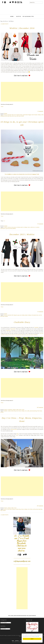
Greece (20, 411)
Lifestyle (6, 226)
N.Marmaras (8, 330)
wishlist (22, 116)
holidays (39, 115)
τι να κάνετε (37, 227)
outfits (28, 411)
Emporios (14, 509)
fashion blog (13, 411)
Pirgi (18, 434)
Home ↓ (12, 16)
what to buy (14, 116)
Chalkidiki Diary (22, 322)
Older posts (4, 24)
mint (26, 411)
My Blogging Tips (28, 16)
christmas (5, 115)
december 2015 (10, 315)
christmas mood (10, 227)
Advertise (17, 641)
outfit (34, 509)
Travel (23, 410)
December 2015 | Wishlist (22, 234)
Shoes (20, 410)
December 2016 (10, 115)
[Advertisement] (22, 92)
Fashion (6, 410)
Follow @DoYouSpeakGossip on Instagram (22, 616)
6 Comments (40, 312)
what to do (33, 227)
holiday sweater (25, 315)
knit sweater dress (35, 315)
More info (37, 636)
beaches (5, 509)
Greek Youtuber (34, 115)
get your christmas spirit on (19, 227)
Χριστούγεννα (3, 229)
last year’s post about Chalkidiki (31, 335)
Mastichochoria (14, 429)
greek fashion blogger (27, 115)
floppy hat (16, 315)
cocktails (9, 411)
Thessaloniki (13, 329)
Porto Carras (40, 411)
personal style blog (8, 116)
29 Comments (40, 506)
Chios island (9, 509)
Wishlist (6, 114)
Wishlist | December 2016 (22, 28)
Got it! (32, 639)
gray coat (20, 315)
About (13, 641)
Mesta (31, 509)
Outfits (19, 16)
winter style (19, 116)
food (17, 411)
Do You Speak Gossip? (18, 115)
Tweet (2, 107)
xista (17, 435)
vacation (2, 412)
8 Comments (40, 224)
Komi (29, 509)
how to (29, 227)
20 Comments (40, 407)
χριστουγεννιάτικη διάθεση (11, 229)
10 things (5, 227)
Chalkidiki (36, 327)
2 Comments (40, 111)
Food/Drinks (10, 410)
